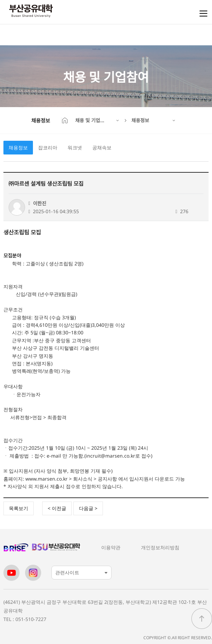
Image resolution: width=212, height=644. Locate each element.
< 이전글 (57, 508)
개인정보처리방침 (160, 547)
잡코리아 (48, 147)
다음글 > (88, 508)
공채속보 (102, 147)
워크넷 (75, 147)
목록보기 (19, 508)
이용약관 (111, 547)
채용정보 (18, 147)
